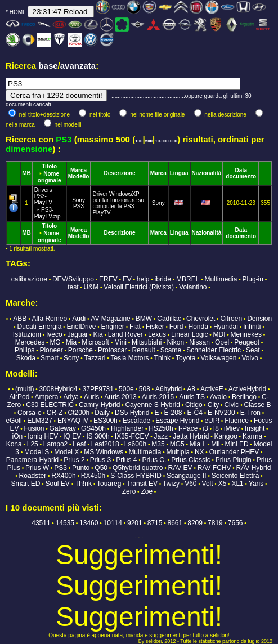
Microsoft (95, 342)
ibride (163, 279)
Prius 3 (100, 460)
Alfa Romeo (49, 319)
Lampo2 (55, 444)
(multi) (24, 389)
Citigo (194, 405)
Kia (98, 334)
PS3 (79, 206)
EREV (108, 279)
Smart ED (25, 484)
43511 (41, 523)
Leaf (79, 444)
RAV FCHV (214, 468)
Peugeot (247, 342)
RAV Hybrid (254, 468)
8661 (175, 523)
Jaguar (78, 334)
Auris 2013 (120, 397)
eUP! (212, 421)
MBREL (188, 279)
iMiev (232, 428)
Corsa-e (30, 413)
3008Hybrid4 (58, 389)
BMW (144, 319)
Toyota (185, 358)
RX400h (63, 476)
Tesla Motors (130, 358)
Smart (50, 358)
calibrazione (29, 279)
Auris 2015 (158, 397)
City (214, 405)
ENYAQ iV (73, 421)
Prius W (37, 468)
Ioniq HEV (43, 436)
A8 (191, 389)
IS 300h (98, 436)
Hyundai (226, 327)
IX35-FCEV (132, 436)
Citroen (231, 319)
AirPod (19, 397)
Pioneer (51, 350)
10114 (113, 523)
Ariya (71, 397)
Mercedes (30, 342)
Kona (14, 444)
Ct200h (79, 413)
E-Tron (250, 413)
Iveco (54, 334)
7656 (236, 523)
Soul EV (58, 484)
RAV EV (180, 468)
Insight (255, 428)
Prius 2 (74, 460)
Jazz (161, 436)
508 (145, 389)
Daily (102, 413)
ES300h (106, 421)
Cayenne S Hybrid (152, 405)
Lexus (157, 334)
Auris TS (192, 397)
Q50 (101, 468)
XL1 (237, 484)
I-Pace (188, 428)
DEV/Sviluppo (73, 279)
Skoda (26, 358)
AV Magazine (110, 319)
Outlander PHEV (234, 452)
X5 (223, 484)
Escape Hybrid (177, 421)
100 (139, 141)
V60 (190, 484)
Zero (129, 491)
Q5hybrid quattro (138, 468)
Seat (253, 350)
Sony (79, 200)
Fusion (34, 428)
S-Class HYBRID (136, 476)
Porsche (80, 350)
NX (199, 452)
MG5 (177, 444)
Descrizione (120, 173)
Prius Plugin (234, 460)
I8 (216, 428)
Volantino (193, 287)
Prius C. (154, 460)
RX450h (93, 476)
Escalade (136, 421)
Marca (79, 170)
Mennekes (246, 334)
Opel (222, 342)
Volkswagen (218, 358)
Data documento (241, 173)
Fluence (237, 421)
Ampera (46, 397)
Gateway (63, 428)
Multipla (178, 452)
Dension (259, 319)
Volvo (250, 358)
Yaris (256, 484)
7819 (215, 523)
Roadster (33, 476)
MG (55, 342)
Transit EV (142, 484)
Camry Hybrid (99, 405)
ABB (20, 319)
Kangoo (225, 436)
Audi (79, 319)
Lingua (179, 173)
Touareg (109, 484)
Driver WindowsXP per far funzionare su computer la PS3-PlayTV (118, 203)
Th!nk (83, 484)
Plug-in (253, 279)
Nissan (199, 342)
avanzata (78, 66)
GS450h (93, 428)
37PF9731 (98, 389)
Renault (143, 350)
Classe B (257, 405)
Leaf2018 (105, 444)
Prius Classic (190, 460)
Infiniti (252, 327)
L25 (33, 444)
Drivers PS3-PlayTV (48, 203)
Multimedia (221, 279)
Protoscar (112, 350)
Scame (171, 350)
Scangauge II (187, 476)
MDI (219, 334)
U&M (91, 287)
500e (126, 389)
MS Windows (104, 452)
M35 (158, 444)
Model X (66, 452)
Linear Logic (189, 334)
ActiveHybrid (247, 389)
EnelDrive (81, 327)
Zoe (147, 491)
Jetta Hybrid (191, 436)
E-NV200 (221, 413)
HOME (18, 12)
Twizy (171, 484)
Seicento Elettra (236, 476)
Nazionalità (207, 173)
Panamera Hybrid (32, 460)
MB (26, 173)
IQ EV (72, 436)
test (73, 287)
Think (162, 358)
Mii (215, 444)
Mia (71, 342)
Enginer (112, 327)
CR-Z (55, 413)
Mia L (198, 444)
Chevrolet (201, 319)
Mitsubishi (147, 342)
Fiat (135, 327)
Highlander (127, 428)
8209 (195, 523)
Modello (79, 176)
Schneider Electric (214, 350)
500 (149, 141)
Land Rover (125, 334)
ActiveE (212, 389)
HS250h (161, 428)
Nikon (175, 342)
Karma (252, 436)
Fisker (155, 327)
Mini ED (237, 444)
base (48, 66)
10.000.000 (166, 141)
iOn (17, 436)
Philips (24, 350)
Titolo (49, 166)
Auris (91, 397)
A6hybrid (169, 389)
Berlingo (244, 397)
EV (127, 279)
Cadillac (169, 319)
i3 (205, 428)
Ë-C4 (195, 413)
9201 (135, 523)
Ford (176, 327)
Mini (120, 342)
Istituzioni (27, 334)
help (143, 279)
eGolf (14, 421)
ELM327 (40, 421)
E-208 (173, 413)
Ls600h (135, 444)
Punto (81, 468)
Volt (208, 484)
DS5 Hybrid (132, 413)
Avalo (218, 397)
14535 (65, 523)
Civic (231, 405)
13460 (89, 523)
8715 (155, 523)
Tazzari (95, 358)
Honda (198, 327)
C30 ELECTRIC (50, 405)
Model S (37, 452)
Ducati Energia (40, 327)
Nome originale (50, 177)
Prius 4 (126, 460)
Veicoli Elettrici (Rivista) (139, 287)
